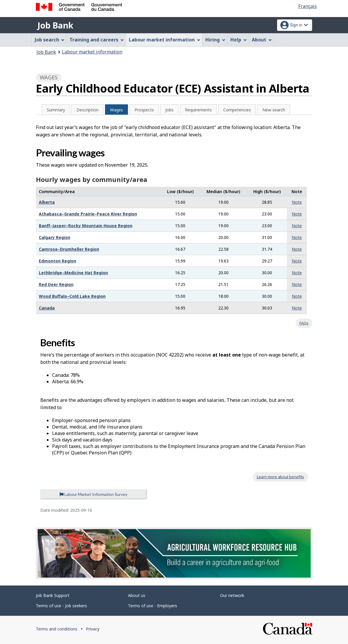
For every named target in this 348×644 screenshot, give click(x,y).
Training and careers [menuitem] (97, 40)
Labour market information (92, 52)
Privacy (93, 629)
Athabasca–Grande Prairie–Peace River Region (88, 214)
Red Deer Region (56, 284)
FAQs (304, 323)
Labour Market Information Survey (93, 494)
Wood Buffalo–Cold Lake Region (72, 296)
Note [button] (297, 202)
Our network (232, 595)
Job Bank (55, 25)
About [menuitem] (262, 40)
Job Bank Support (53, 595)
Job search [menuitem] (50, 40)
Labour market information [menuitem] (165, 40)
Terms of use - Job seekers (61, 606)
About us (137, 595)
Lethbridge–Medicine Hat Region (73, 273)
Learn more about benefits (280, 477)
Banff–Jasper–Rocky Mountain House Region (86, 226)
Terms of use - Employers (153, 606)
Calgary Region (55, 237)
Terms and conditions (57, 629)
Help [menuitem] (239, 40)
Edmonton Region (58, 261)
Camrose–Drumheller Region (69, 249)
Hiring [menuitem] (215, 40)
